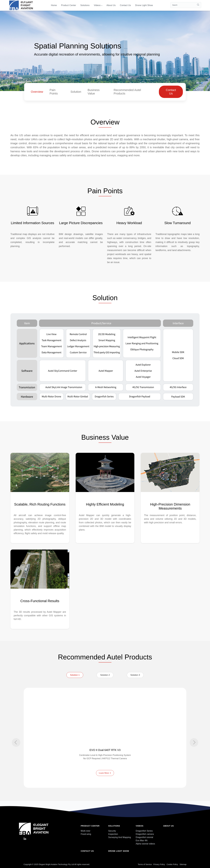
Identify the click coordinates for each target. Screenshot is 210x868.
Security (112, 831)
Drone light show (144, 5)
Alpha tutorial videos (145, 844)
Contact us (125, 5)
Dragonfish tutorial (144, 837)
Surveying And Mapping (120, 837)
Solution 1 (75, 675)
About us (111, 5)
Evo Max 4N (141, 841)
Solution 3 (135, 675)
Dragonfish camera (145, 834)
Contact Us (171, 92)
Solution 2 (105, 675)
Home (54, 5)
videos (98, 5)
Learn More (105, 773)
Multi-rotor (86, 831)
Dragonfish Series (144, 831)
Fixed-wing (86, 834)
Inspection (113, 834)
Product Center (69, 5)
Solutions (85, 5)
